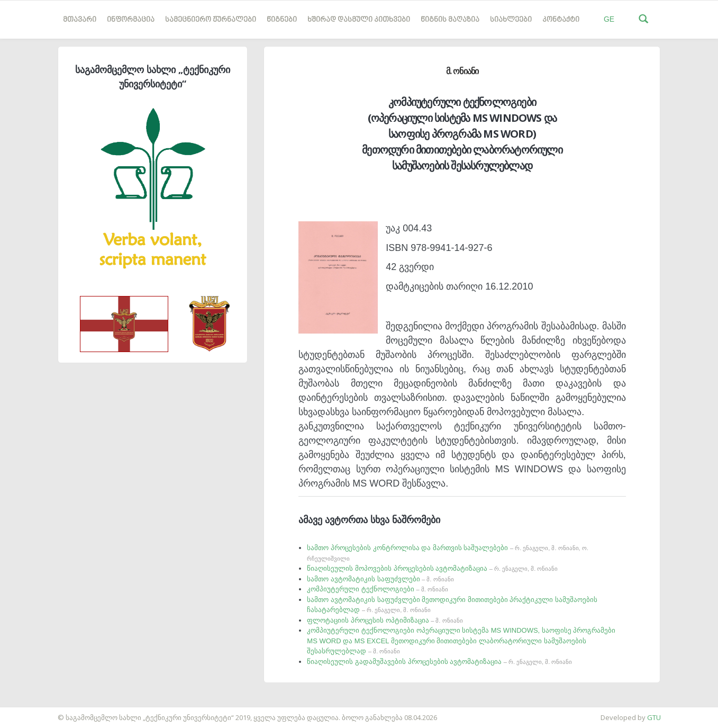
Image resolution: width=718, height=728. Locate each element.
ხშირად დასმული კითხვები (359, 20)
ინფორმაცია (131, 20)
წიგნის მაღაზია (450, 20)
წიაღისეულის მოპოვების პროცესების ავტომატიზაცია (432, 568)
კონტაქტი (561, 20)
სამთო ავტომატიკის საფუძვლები (380, 579)
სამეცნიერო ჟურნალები (211, 20)
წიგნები (282, 20)
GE (609, 19)
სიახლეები (511, 20)
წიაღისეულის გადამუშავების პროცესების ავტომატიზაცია (439, 662)
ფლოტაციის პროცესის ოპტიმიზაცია (385, 620)
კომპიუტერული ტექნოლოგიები (378, 589)
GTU (654, 717)
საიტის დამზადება (31, 712)
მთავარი (80, 20)
